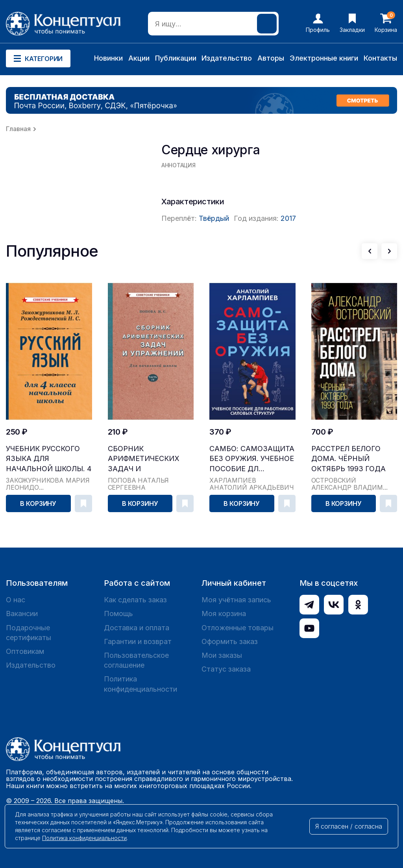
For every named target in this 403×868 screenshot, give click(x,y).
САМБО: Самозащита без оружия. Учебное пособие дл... (252, 458)
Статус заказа (226, 669)
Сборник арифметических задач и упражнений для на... (144, 459)
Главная (18, 129)
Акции (139, 58)
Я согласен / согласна (349, 826)
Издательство (227, 58)
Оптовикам (25, 651)
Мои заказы (222, 655)
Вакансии (22, 614)
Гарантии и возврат (138, 641)
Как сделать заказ (135, 600)
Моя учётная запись (236, 600)
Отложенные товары (238, 628)
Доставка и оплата (137, 628)
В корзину (38, 503)
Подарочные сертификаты (29, 633)
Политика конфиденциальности (140, 684)
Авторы (271, 58)
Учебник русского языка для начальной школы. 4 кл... (49, 459)
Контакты (380, 58)
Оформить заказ (230, 641)
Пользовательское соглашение (136, 660)
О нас (16, 600)
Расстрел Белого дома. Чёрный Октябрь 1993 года (348, 458)
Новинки (108, 58)
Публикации (176, 58)
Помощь (118, 614)
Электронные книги (324, 58)
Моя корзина (224, 614)
